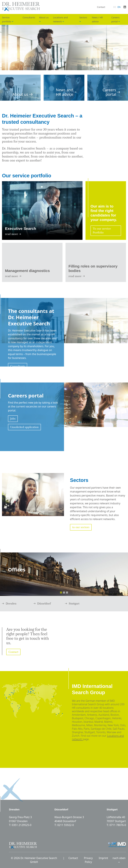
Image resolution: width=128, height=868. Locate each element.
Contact (101, 7)
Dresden (9, 604)
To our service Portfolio (102, 231)
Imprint (103, 858)
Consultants (29, 17)
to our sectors (81, 527)
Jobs (13, 419)
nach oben (119, 860)
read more (13, 234)
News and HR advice (66, 92)
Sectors (83, 17)
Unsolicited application (24, 427)
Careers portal (111, 92)
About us (44, 17)
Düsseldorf (42, 604)
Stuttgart (72, 604)
